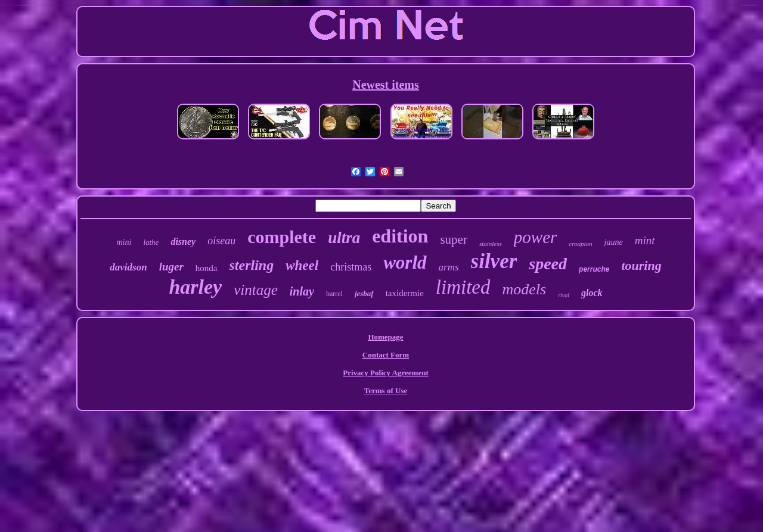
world (405, 262)
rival (564, 295)
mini (124, 242)
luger (171, 267)
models (524, 289)
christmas (351, 267)
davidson (128, 267)
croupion (580, 244)
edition (400, 236)
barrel (334, 294)
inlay (302, 291)
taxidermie (405, 293)
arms (449, 267)
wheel (302, 265)
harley (195, 287)
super (454, 239)
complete (282, 237)
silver (494, 261)
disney (183, 242)
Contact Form (386, 355)
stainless (491, 244)
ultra (344, 238)
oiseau (221, 241)
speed (548, 264)
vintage (256, 290)
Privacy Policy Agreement (385, 373)
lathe (151, 242)
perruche (594, 269)
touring (641, 265)
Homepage (385, 337)
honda (207, 268)
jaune (614, 242)
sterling (252, 265)
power (536, 237)
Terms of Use (386, 391)
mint (645, 240)
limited (463, 287)
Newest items (386, 85)
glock (592, 293)
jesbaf (364, 293)
